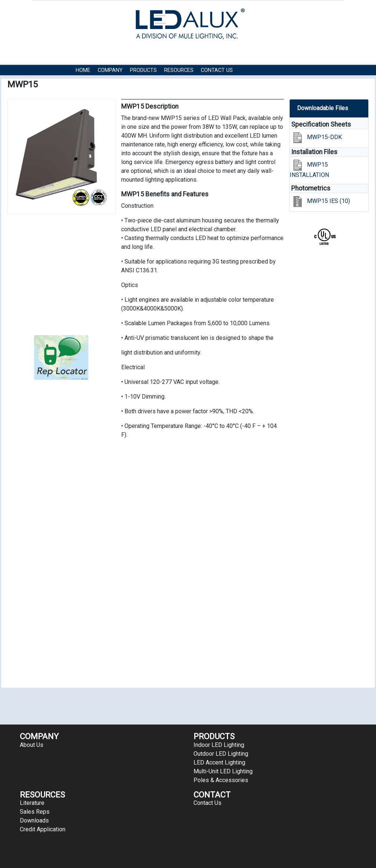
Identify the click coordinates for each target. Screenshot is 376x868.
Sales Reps (35, 812)
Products (143, 70)
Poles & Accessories (221, 780)
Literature (32, 803)
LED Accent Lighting (219, 762)
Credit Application (43, 829)
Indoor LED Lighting (219, 745)
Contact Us (217, 70)
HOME (83, 70)
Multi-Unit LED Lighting (223, 771)
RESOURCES (179, 70)
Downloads (34, 820)
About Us (32, 745)
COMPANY (110, 70)
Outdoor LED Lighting (221, 754)
